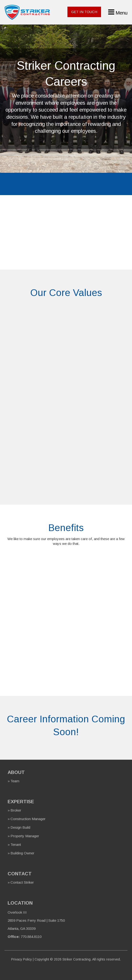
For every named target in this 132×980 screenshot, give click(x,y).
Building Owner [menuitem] (22, 853)
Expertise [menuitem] (21, 802)
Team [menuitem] (15, 781)
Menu (122, 13)
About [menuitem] (16, 772)
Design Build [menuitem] (20, 827)
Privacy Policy (22, 959)
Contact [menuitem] (20, 874)
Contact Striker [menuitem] (22, 882)
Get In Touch (84, 12)
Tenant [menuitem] (16, 845)
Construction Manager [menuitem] (28, 819)
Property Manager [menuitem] (25, 836)
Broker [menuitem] (16, 810)
